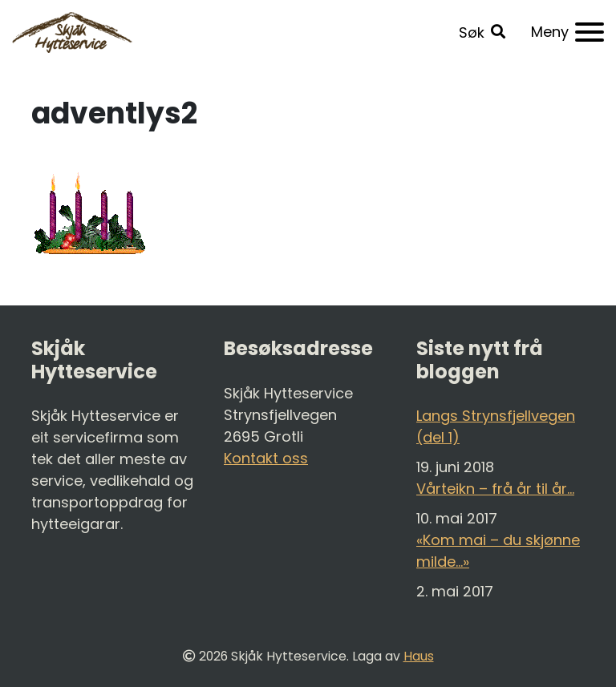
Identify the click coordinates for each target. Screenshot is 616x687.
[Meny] (567, 32)
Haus (419, 656)
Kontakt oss (266, 458)
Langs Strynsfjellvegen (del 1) (496, 426)
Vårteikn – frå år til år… (495, 489)
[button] (482, 32)
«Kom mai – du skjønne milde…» (498, 551)
